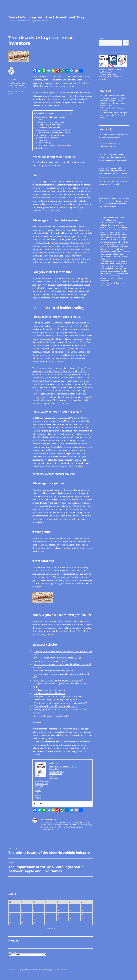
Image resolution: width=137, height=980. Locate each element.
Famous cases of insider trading (49, 127)
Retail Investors (14, 83)
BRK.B (21, 91)
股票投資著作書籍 (41, 783)
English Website (55, 774)
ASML (11, 91)
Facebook (53, 776)
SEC (24, 88)
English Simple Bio (56, 771)
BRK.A (16, 91)
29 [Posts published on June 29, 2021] (22, 923)
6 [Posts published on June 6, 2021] (82, 906)
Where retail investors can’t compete (50, 117)
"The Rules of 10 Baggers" (108, 74)
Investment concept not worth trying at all (53, 671)
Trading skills (44, 140)
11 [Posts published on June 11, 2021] (58, 910)
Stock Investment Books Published (63, 767)
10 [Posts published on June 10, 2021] (46, 910)
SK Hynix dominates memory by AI (113, 96)
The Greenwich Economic (108, 134)
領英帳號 (38, 798)
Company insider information (50, 125)
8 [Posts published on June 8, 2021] (22, 910)
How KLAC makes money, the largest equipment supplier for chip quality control (114, 115)
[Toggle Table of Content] (68, 114)
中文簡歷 (38, 788)
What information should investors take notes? (55, 706)
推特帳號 (38, 796)
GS (9, 93)
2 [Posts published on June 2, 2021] (34, 906)
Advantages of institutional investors (51, 135)
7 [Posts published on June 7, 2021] (10, 910)
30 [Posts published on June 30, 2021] (34, 923)
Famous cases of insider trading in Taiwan (55, 133)
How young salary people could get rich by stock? (56, 700)
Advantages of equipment (48, 138)
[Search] (126, 43)
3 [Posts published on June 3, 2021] (46, 906)
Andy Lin (12, 77)
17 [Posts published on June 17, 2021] (46, 915)
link (117, 283)
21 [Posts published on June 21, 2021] (10, 919)
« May (48, 929)
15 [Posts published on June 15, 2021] (22, 915)
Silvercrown (103, 144)
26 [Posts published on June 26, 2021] (70, 919)
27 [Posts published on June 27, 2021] (82, 919)
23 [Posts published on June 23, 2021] (34, 919)
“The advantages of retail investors (74, 93)
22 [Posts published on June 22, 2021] (22, 919)
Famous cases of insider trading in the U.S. (55, 130)
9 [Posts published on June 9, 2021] (34, 910)
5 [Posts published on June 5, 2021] (70, 906)
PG (12, 93)
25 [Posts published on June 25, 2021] (58, 919)
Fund (41, 120)
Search (101, 39)
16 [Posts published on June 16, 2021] (34, 915)
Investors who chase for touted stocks (51, 716)
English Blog (54, 769)
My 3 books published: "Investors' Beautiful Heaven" (110, 71)
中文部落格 (39, 786)
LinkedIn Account (42, 781)
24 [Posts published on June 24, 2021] (46, 919)
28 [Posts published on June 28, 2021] (10, 923)
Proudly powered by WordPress (56, 970)
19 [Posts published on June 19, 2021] (70, 915)
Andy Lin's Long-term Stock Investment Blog (46, 17)
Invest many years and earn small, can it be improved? (58, 680)
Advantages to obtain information (51, 122)
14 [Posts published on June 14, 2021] (10, 915)
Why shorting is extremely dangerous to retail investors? (60, 703)
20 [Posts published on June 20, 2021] (82, 915)
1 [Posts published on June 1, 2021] (22, 906)
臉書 (36, 793)
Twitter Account (55, 779)
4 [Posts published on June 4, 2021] (58, 906)
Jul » (53, 929)
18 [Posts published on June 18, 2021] (58, 915)
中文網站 (38, 791)
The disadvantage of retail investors (50, 690)
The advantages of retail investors (49, 693)
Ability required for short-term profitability (55, 145)
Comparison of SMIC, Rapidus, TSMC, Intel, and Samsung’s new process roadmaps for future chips (113, 157)
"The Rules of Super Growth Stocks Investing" (111, 78)
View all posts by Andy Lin (50, 830)
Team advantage (45, 143)
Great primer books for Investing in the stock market (58, 697)
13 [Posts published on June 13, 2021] (82, 910)
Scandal (19, 88)
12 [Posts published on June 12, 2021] (70, 910)
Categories (12, 952)
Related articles (42, 148)
